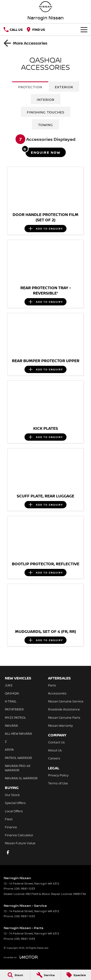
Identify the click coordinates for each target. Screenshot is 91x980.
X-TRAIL (11, 701)
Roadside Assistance (64, 709)
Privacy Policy (58, 775)
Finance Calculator (19, 835)
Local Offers (14, 811)
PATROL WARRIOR (18, 758)
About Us (55, 750)
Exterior (64, 87)
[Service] (45, 975)
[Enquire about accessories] (46, 152)
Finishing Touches (46, 112)
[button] (45, 188)
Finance (11, 827)
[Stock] (15, 975)
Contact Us (56, 742)
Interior (46, 100)
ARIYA (9, 749)
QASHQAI (12, 693)
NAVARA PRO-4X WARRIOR (18, 768)
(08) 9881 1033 (25, 888)
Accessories (57, 693)
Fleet (9, 819)
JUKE (9, 685)
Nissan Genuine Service (66, 701)
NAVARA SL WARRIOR (21, 778)
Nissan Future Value (20, 843)
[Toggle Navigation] (84, 30)
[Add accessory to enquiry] (45, 229)
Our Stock (12, 795)
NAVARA (11, 725)
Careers (54, 758)
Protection (30, 87)
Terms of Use (58, 783)
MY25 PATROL (15, 717)
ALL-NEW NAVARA (18, 733)
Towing (45, 125)
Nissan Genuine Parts (64, 717)
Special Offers (15, 803)
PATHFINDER (14, 709)
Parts (52, 685)
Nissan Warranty (60, 725)
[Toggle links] (21, 957)
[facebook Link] (8, 852)
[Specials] (76, 975)
